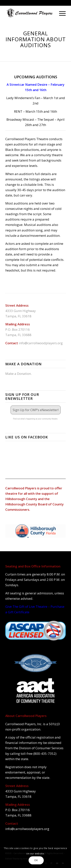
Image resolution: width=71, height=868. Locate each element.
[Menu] (60, 13)
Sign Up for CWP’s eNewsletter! (36, 410)
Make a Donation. (18, 374)
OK (36, 860)
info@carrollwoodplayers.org (41, 343)
